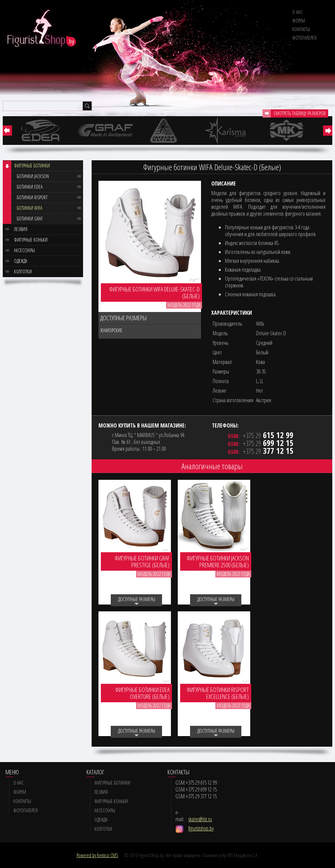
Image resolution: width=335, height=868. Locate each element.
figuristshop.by (201, 828)
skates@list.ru (200, 819)
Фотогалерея (304, 38)
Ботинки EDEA (30, 187)
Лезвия (21, 229)
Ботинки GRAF (30, 219)
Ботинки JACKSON (33, 176)
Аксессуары (24, 250)
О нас (297, 12)
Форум (299, 21)
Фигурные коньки (31, 240)
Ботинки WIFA (30, 208)
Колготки (23, 272)
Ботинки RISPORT (32, 197)
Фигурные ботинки (32, 166)
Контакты (301, 29)
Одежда (21, 261)
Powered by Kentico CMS (97, 855)
